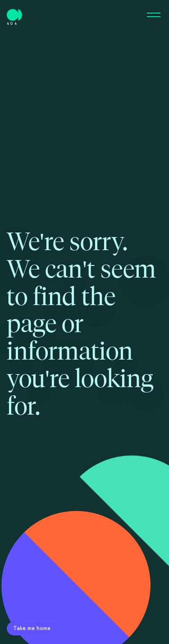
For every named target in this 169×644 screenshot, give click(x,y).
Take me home (32, 628)
